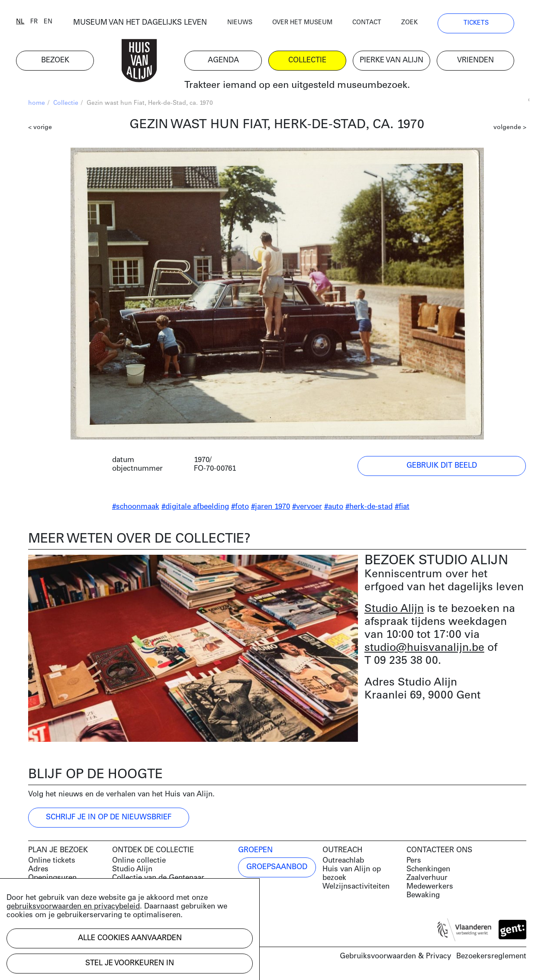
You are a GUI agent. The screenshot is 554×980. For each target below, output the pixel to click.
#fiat (402, 508)
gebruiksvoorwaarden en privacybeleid (73, 907)
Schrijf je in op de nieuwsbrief (109, 818)
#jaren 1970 (271, 508)
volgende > (510, 128)
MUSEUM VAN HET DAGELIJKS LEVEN (152, 24)
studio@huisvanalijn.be (424, 649)
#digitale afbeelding (195, 508)
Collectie (66, 104)
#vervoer (307, 508)
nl (32, 23)
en (60, 23)
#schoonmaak (136, 508)
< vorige (40, 128)
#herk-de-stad (369, 508)
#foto (240, 508)
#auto (334, 508)
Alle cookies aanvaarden (130, 938)
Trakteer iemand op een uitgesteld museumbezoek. (309, 86)
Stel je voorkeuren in (130, 963)
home (37, 104)
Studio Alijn (394, 610)
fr (46, 23)
